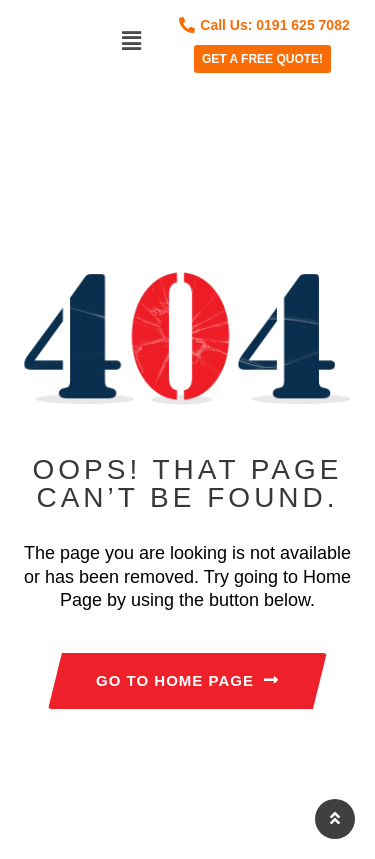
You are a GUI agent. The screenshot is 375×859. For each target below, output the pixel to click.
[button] (131, 41)
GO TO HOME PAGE (187, 680)
